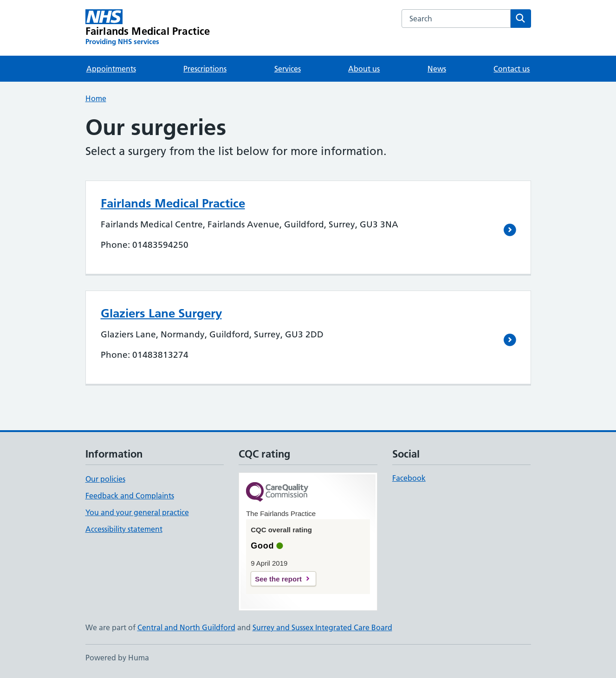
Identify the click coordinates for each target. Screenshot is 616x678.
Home (96, 98)
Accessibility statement (124, 529)
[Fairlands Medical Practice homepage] (148, 28)
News (437, 69)
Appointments (111, 69)
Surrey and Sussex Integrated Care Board (322, 627)
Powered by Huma (117, 658)
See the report (278, 579)
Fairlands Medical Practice (173, 203)
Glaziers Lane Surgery (161, 313)
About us (364, 69)
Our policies (105, 479)
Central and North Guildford (186, 627)
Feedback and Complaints (130, 496)
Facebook (409, 478)
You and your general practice (137, 512)
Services (288, 69)
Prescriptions (205, 69)
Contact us (512, 69)
